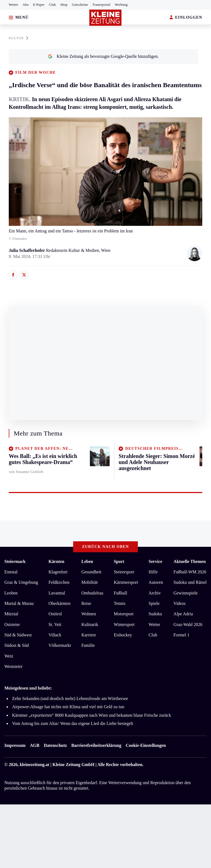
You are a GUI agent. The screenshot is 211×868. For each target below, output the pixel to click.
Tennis (119, 603)
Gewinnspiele (186, 593)
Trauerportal (101, 5)
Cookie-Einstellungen (146, 745)
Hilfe (153, 572)
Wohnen (89, 614)
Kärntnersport (126, 582)
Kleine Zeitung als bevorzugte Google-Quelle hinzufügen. (103, 56)
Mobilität (90, 582)
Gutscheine (80, 5)
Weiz (9, 656)
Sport (119, 561)
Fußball (120, 593)
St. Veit (55, 624)
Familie (88, 645)
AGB (35, 745)
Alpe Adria (183, 614)
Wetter (14, 5)
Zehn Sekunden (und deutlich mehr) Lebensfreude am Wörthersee (70, 698)
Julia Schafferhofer (27, 250)
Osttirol (55, 614)
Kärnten (56, 561)
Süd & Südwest (18, 635)
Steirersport (124, 572)
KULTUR (18, 38)
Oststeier (12, 624)
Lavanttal (57, 593)
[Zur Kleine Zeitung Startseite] (105, 18)
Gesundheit (91, 572)
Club (52, 5)
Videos (179, 603)
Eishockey (123, 635)
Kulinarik (90, 624)
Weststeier (13, 666)
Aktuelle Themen (189, 561)
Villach (55, 635)
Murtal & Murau (19, 603)
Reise (86, 603)
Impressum (15, 745)
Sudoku (155, 614)
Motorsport (124, 614)
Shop (64, 5)
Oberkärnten (59, 603)
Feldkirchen (59, 582)
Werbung (121, 5)
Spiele (154, 603)
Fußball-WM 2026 (190, 572)
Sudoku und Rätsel (190, 582)
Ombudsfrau (92, 593)
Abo (26, 5)
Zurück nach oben (106, 547)
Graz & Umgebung (21, 582)
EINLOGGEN (186, 18)
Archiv (155, 593)
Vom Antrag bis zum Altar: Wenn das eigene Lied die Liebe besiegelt (73, 723)
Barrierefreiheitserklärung (96, 745)
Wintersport (124, 624)
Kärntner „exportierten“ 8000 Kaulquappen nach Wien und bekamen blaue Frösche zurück (92, 715)
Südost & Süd (17, 645)
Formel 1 (181, 635)
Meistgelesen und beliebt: (28, 688)
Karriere (89, 635)
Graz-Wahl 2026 (188, 624)
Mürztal (11, 614)
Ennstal (11, 572)
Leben (87, 561)
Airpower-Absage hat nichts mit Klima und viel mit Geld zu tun (68, 707)
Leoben (11, 593)
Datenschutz (55, 745)
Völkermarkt (60, 645)
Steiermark (15, 561)
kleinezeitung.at (35, 765)
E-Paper (39, 5)
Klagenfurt (58, 572)
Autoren (156, 582)
